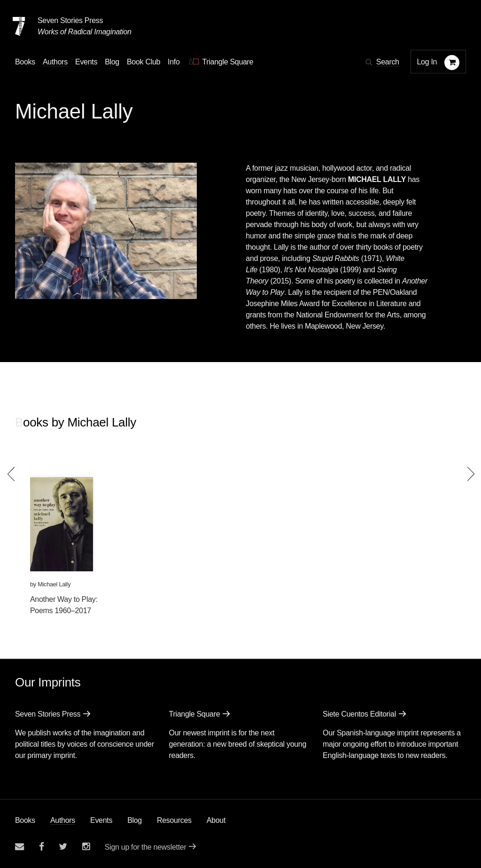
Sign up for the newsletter (146, 847)
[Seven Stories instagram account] (86, 847)
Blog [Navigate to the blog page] (112, 62)
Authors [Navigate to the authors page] (55, 62)
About (216, 820)
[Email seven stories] (19, 847)
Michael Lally (54, 584)
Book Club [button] (144, 62)
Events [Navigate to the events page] (86, 62)
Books (25, 820)
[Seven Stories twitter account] (63, 847)
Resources (174, 820)
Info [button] (174, 62)
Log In (427, 62)
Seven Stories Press (70, 20)
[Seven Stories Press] (19, 26)
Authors (63, 820)
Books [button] (25, 62)
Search (388, 62)
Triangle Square (195, 714)
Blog (135, 820)
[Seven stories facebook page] (42, 847)
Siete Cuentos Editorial (359, 714)
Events (101, 820)
